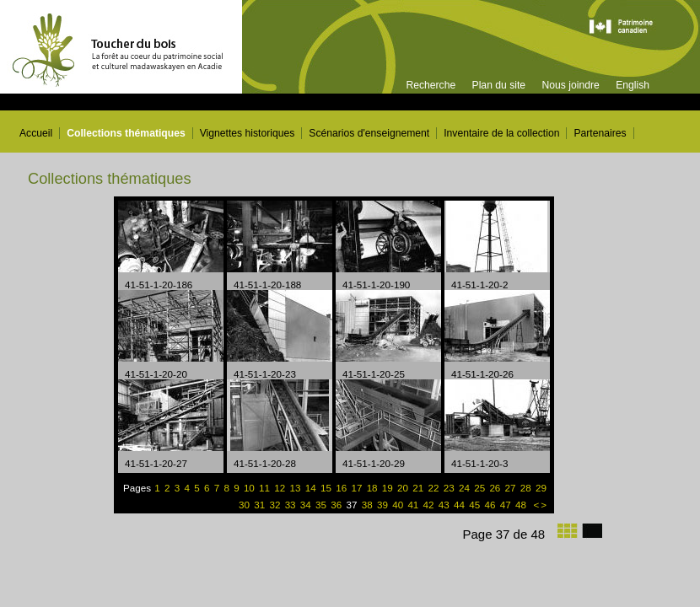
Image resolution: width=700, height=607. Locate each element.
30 (245, 505)
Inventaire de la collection (501, 133)
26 (496, 488)
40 (399, 505)
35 (322, 505)
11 (266, 488)
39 (384, 505)
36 (337, 505)
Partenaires (600, 133)
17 (358, 488)
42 (430, 505)
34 (307, 505)
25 (481, 488)
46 (491, 505)
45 (476, 505)
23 (450, 488)
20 (404, 488)
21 (419, 488)
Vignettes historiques (248, 133)
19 (389, 488)
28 (527, 488)
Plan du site (499, 85)
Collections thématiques (126, 133)
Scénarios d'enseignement (369, 133)
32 (276, 505)
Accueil (36, 133)
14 (312, 488)
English (633, 85)
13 (297, 488)
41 (414, 505)
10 (250, 488)
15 (327, 488)
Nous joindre (570, 85)
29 (541, 488)
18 (374, 488)
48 (522, 505)
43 (445, 505)
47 (507, 505)
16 (342, 488)
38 (366, 505)
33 (292, 505)
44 (460, 505)
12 (281, 488)
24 (466, 488)
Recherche (431, 85)
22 (435, 488)
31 (261, 505)
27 (512, 488)
